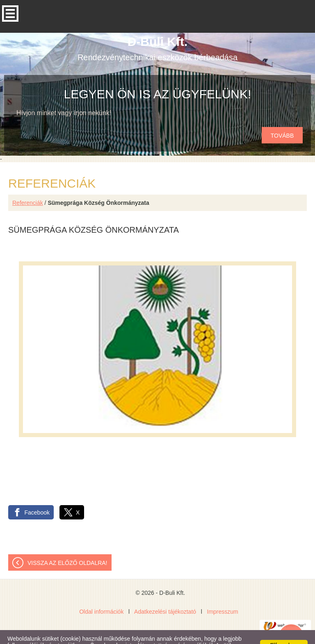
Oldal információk (101, 595)
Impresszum (223, 595)
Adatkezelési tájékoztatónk (222, 635)
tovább (282, 119)
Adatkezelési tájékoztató (165, 595)
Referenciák (28, 186)
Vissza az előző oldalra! (67, 546)
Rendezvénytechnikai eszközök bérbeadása (157, 32)
